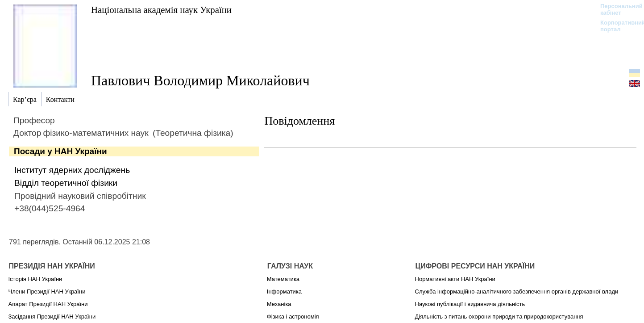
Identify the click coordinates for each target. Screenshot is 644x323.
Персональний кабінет (617, 9)
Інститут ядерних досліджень (72, 170)
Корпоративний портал (617, 26)
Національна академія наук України (161, 10)
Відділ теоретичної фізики (66, 183)
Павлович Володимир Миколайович (200, 80)
